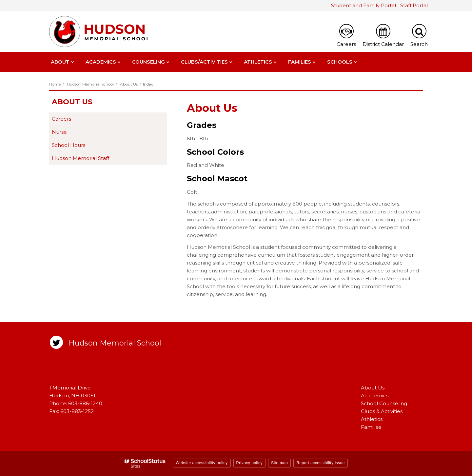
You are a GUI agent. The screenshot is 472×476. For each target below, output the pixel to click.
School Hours (69, 145)
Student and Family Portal (364, 5)
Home (55, 84)
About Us (129, 84)
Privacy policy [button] (249, 463)
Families (371, 427)
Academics (375, 396)
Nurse (59, 132)
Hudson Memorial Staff (80, 158)
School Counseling (384, 403)
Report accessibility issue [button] (321, 463)
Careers (61, 119)
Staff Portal (414, 5)
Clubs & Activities (382, 411)
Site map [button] (279, 463)
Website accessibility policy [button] (202, 463)
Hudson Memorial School (90, 84)
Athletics (372, 419)
